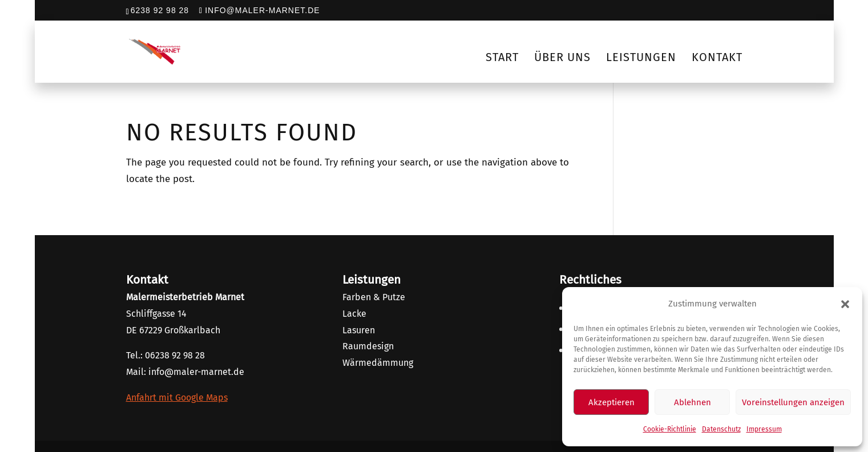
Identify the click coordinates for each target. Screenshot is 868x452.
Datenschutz (721, 429)
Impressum (764, 429)
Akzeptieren (611, 402)
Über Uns (562, 57)
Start (502, 57)
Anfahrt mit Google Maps (177, 397)
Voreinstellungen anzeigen (793, 402)
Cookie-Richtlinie (670, 429)
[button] (845, 304)
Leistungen (641, 57)
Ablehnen (693, 402)
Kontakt (717, 57)
